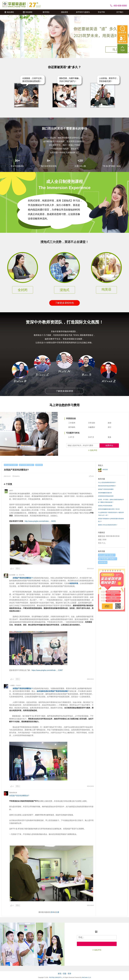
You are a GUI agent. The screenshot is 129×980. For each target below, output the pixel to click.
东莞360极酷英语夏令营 (105, 493)
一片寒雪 (12, 686)
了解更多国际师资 (64, 391)
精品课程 (9, 12)
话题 (64, 974)
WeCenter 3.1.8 (86, 977)
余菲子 (11, 491)
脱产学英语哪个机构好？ (27, 465)
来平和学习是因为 (83, 12)
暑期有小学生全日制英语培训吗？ (108, 525)
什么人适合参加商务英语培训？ (107, 483)
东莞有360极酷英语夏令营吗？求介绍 (109, 509)
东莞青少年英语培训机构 (105, 506)
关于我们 (120, 12)
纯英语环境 (74, 583)
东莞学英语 (39, 465)
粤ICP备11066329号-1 (56, 977)
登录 (52, 912)
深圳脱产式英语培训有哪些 (106, 489)
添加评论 (16, 476)
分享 (91, 476)
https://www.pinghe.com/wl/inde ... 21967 (47, 670)
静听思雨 (105, 470)
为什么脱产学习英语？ (11, 465)
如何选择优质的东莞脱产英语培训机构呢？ (53, 691)
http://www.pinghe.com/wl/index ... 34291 (40, 521)
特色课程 (28, 12)
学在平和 (101, 12)
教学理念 (46, 12)
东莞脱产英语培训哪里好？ (23, 578)
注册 (57, 912)
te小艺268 (12, 575)
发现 (60, 974)
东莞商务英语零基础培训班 (106, 496)
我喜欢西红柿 (13, 793)
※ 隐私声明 (93, 450)
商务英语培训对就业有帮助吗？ (107, 486)
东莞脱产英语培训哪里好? (19, 796)
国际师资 (64, 12)
